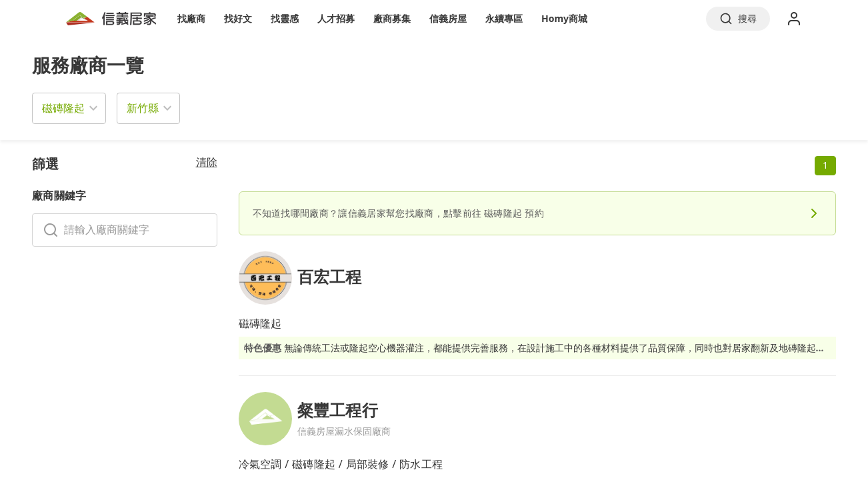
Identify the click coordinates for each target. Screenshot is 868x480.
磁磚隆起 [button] (63, 108)
